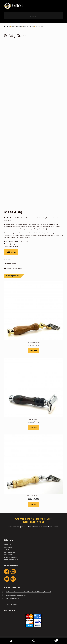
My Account (11, 641)
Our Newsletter (10, 552)
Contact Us (8, 547)
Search (33, 641)
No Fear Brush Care (13, 598)
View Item (33, 351)
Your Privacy (8, 555)
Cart (52, 639)
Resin (10, 268)
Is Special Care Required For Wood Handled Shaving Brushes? (29, 592)
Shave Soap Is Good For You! (17, 595)
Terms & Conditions (11, 560)
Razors (32, 26)
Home (8, 26)
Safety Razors (17, 268)
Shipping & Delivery (11, 557)
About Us (7, 545)
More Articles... (12, 604)
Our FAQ (7, 550)
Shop (13, 26)
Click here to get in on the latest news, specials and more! (33, 527)
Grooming (19, 26)
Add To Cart (11, 252)
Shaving (26, 26)
